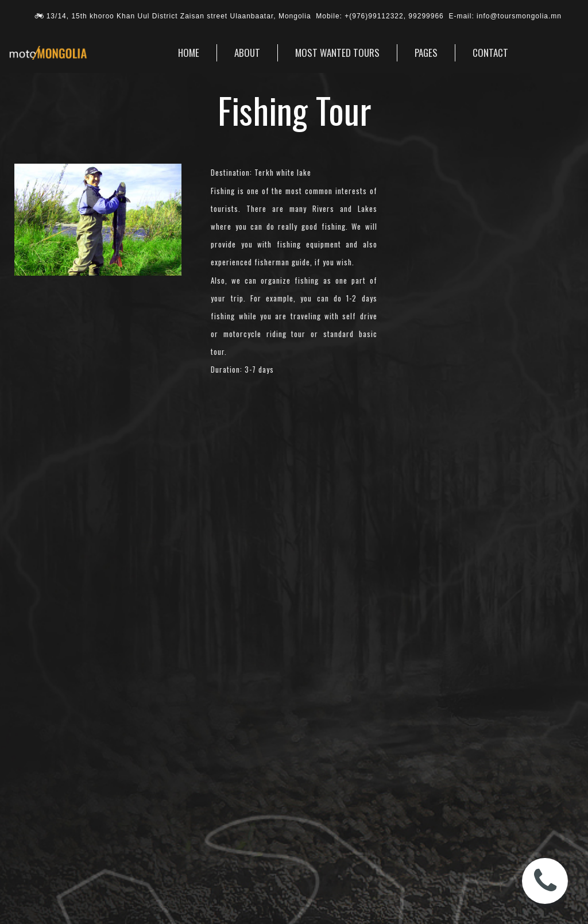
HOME (189, 53)
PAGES (426, 53)
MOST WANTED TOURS (337, 53)
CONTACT (490, 53)
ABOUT (247, 53)
